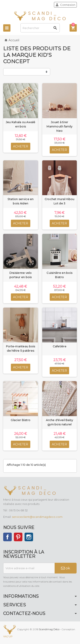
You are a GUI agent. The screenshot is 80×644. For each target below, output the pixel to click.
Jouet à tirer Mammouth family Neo (59, 126)
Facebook (7, 537)
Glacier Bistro (20, 420)
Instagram (29, 537)
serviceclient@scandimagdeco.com (37, 517)
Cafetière (60, 346)
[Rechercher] (40, 28)
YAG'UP (8, 636)
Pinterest (18, 537)
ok (65, 568)
